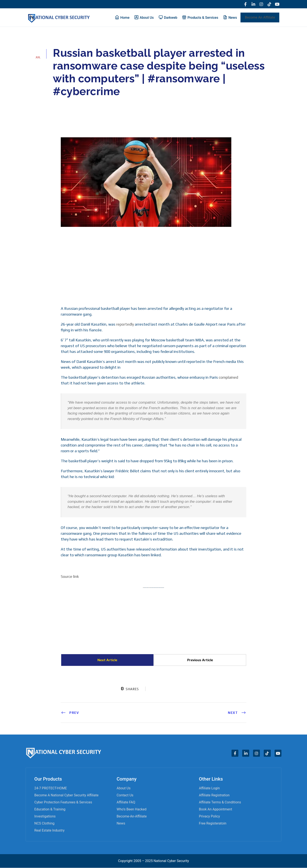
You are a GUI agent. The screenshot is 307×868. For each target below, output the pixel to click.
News (121, 824)
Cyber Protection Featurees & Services (63, 802)
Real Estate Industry (49, 831)
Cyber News (88, 104)
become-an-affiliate (132, 817)
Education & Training (50, 809)
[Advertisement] (153, 266)
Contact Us (125, 795)
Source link (70, 577)
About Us (124, 788)
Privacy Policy (209, 817)
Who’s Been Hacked (132, 809)
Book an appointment (216, 809)
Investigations (45, 817)
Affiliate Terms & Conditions (220, 802)
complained (228, 377)
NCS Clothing (44, 824)
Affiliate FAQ (126, 802)
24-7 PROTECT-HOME (51, 788)
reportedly (125, 324)
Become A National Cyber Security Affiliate (66, 795)
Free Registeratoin (213, 824)
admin (63, 104)
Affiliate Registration (214, 795)
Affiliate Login (209, 788)
